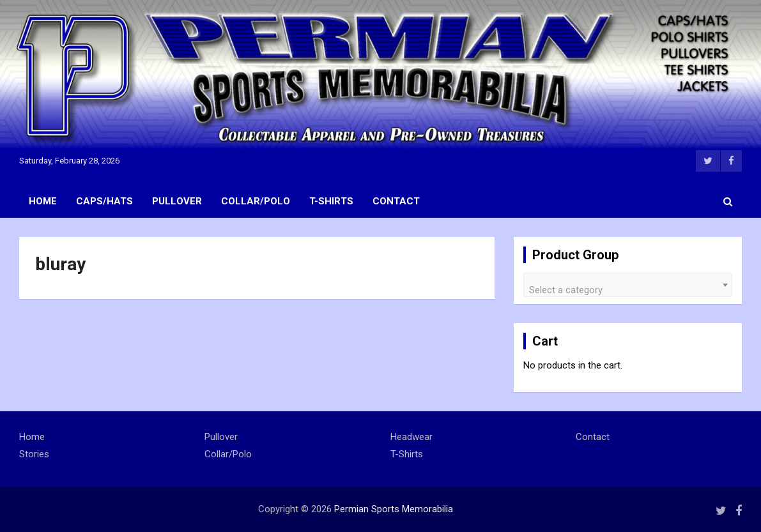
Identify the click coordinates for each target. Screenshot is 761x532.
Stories (34, 454)
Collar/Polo (256, 201)
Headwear (411, 437)
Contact (396, 201)
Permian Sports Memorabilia (394, 509)
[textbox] (628, 290)
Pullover (177, 201)
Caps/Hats (104, 201)
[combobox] (628, 285)
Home (43, 201)
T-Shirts (331, 201)
